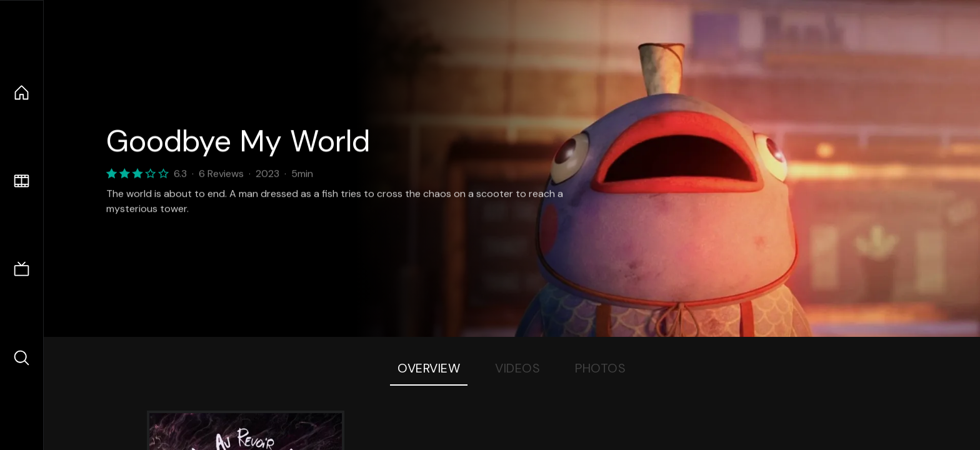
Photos (600, 368)
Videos (517, 368)
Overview (429, 368)
